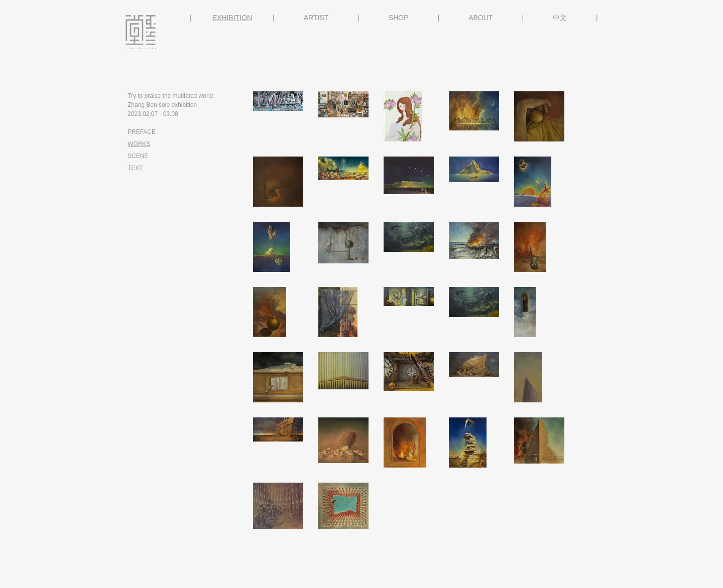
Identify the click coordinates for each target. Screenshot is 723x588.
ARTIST (316, 18)
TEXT (135, 168)
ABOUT (480, 18)
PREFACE (142, 132)
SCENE (138, 156)
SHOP (399, 18)
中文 (560, 18)
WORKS (139, 144)
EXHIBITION (232, 18)
